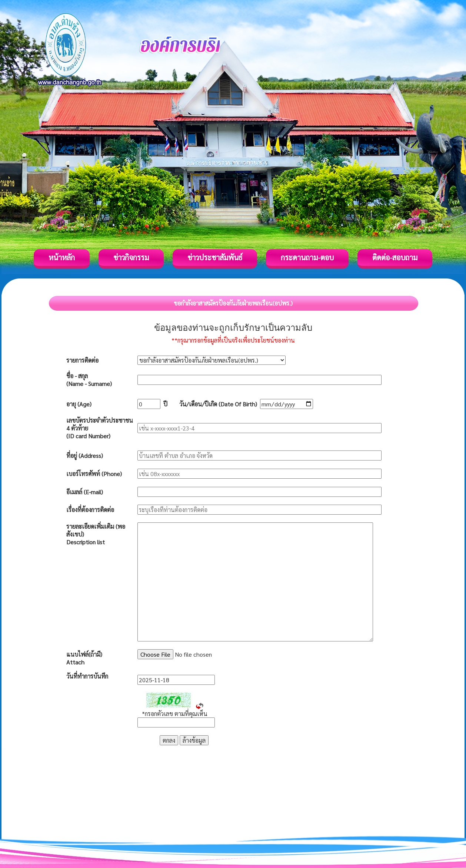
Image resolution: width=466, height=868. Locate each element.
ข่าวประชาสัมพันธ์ (215, 257)
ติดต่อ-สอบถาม (395, 257)
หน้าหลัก (62, 257)
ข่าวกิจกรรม (131, 257)
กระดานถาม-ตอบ (307, 257)
